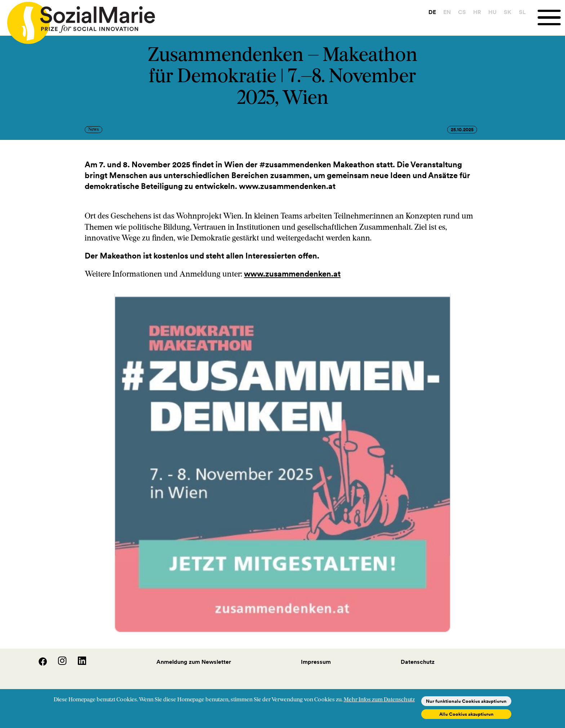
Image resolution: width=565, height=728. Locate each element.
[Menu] (551, 17)
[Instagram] (58, 663)
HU (492, 12)
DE (432, 12)
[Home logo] (77, 20)
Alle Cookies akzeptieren (466, 714)
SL (522, 12)
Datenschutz (418, 662)
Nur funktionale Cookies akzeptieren (466, 701)
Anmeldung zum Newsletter (194, 662)
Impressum (316, 662)
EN (447, 12)
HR (477, 12)
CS (462, 12)
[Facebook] (39, 663)
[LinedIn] (77, 663)
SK (508, 12)
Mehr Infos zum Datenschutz (379, 700)
